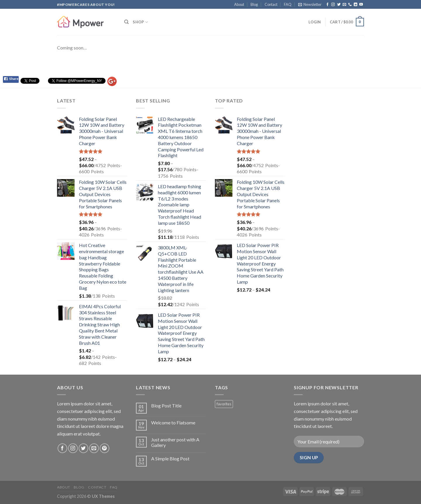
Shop (140, 22)
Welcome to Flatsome (173, 422)
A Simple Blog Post (170, 458)
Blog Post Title (166, 406)
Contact (271, 4)
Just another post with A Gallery (175, 442)
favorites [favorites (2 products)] (224, 404)
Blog (254, 4)
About (239, 4)
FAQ (288, 4)
